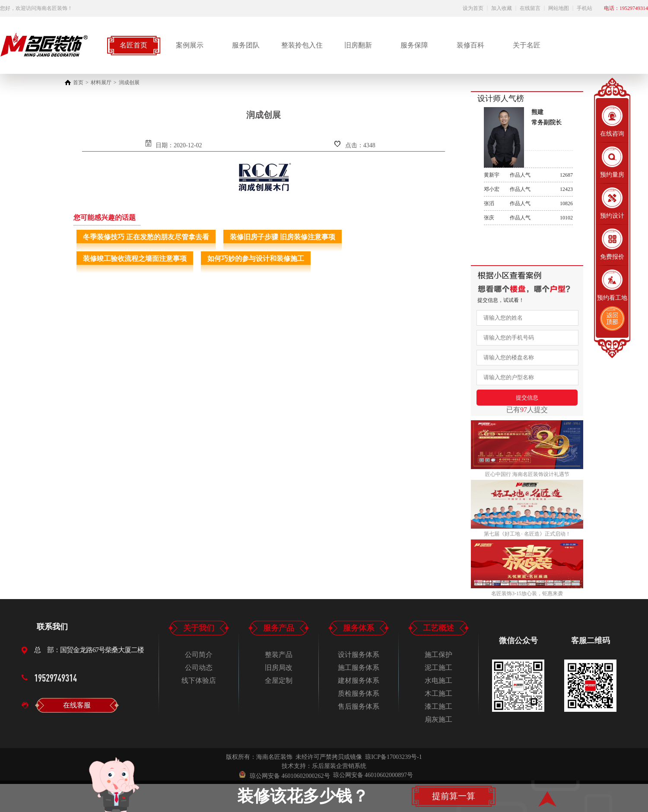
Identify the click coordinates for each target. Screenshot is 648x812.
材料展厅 (101, 82)
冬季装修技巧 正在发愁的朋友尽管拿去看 (146, 237)
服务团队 (246, 45)
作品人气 (528, 175)
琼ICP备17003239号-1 (393, 757)
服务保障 (414, 45)
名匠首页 (133, 45)
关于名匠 (527, 45)
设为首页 (473, 8)
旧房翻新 (358, 45)
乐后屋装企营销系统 (339, 766)
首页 (78, 82)
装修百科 (470, 45)
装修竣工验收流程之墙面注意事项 (135, 259)
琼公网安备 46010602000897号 (373, 775)
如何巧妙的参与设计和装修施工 (256, 259)
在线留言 (530, 8)
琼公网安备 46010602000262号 (285, 775)
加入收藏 (502, 8)
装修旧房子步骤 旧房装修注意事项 (283, 237)
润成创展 (129, 82)
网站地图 (559, 8)
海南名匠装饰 (274, 757)
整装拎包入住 (302, 45)
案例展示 (190, 45)
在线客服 (77, 705)
